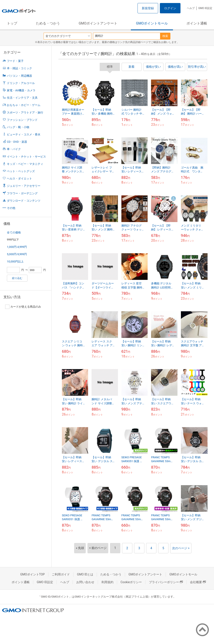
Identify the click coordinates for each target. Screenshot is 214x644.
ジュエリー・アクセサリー (24, 186)
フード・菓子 (15, 61)
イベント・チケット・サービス (26, 157)
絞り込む (17, 278)
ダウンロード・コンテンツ (24, 201)
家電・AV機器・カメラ (21, 90)
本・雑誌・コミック (19, 68)
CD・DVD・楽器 (17, 142)
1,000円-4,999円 (17, 247)
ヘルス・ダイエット (19, 179)
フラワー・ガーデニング (22, 193)
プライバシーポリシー (166, 582)
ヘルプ (191, 8)
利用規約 (107, 582)
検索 (165, 36)
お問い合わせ (85, 582)
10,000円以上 (15, 261)
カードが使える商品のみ (23, 307)
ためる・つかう (48, 23)
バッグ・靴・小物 (18, 127)
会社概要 (198, 582)
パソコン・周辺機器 (19, 76)
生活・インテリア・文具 (22, 98)
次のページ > (181, 548)
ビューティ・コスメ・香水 (24, 134)
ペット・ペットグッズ (21, 171)
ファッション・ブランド (22, 120)
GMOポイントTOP (32, 574)
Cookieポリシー (131, 582)
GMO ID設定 (205, 8)
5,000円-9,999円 (17, 254)
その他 (11, 208)
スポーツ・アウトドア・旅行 (25, 113)
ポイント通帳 (197, 23)
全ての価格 (14, 232)
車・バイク (14, 149)
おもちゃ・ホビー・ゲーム (24, 105)
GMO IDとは (85, 574)
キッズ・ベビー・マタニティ (25, 164)
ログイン (170, 8)
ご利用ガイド (61, 574)
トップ (12, 23)
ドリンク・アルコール (21, 83)
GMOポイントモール (152, 23)
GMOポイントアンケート (98, 23)
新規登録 (148, 8)
